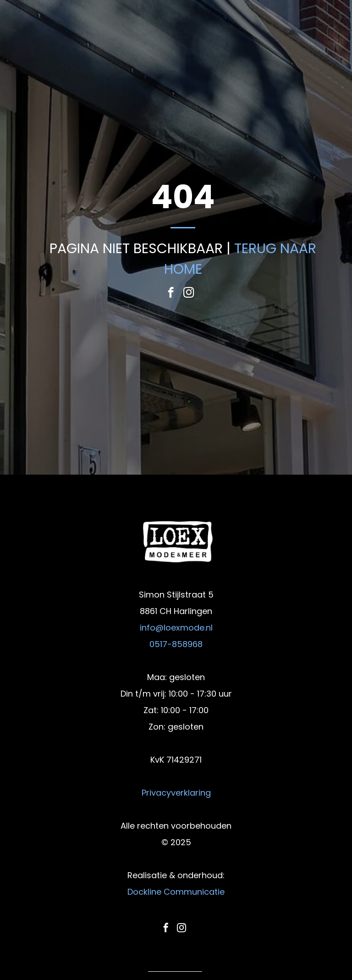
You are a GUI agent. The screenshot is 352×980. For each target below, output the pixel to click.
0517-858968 (176, 644)
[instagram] (189, 293)
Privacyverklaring (176, 793)
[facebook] (171, 293)
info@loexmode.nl (176, 628)
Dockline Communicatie (176, 892)
